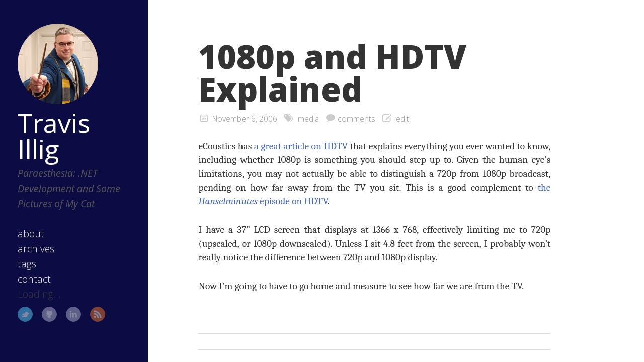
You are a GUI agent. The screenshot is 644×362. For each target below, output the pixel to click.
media (308, 119)
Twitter (25, 314)
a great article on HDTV (301, 146)
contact (34, 279)
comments (356, 119)
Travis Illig (54, 136)
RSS (98, 314)
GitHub (49, 314)
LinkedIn (73, 314)
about (31, 234)
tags (27, 264)
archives (36, 249)
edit (403, 119)
